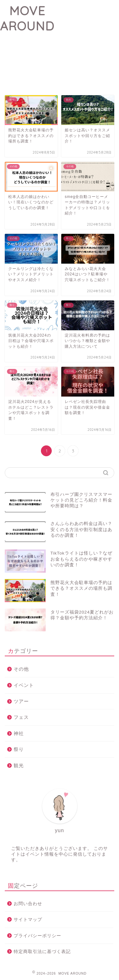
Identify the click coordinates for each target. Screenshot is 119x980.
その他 (21, 669)
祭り (19, 749)
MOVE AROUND (27, 18)
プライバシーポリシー (37, 936)
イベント (24, 685)
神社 (19, 733)
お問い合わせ (28, 904)
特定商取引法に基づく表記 (42, 952)
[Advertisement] (87, 38)
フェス (21, 717)
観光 (19, 765)
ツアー (21, 701)
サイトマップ (28, 920)
